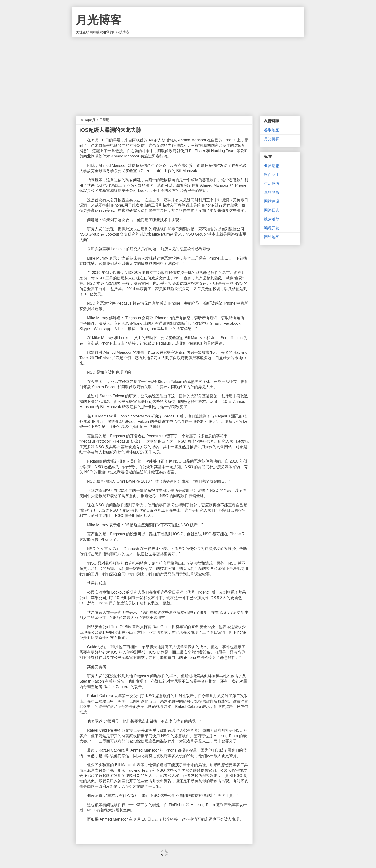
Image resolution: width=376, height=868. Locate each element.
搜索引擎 (272, 219)
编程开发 (272, 228)
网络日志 (272, 210)
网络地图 (272, 237)
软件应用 (272, 175)
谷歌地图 (272, 130)
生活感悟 (272, 183)
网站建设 (272, 201)
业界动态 (272, 166)
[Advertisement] (188, 73)
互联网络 (272, 192)
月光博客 (99, 20)
